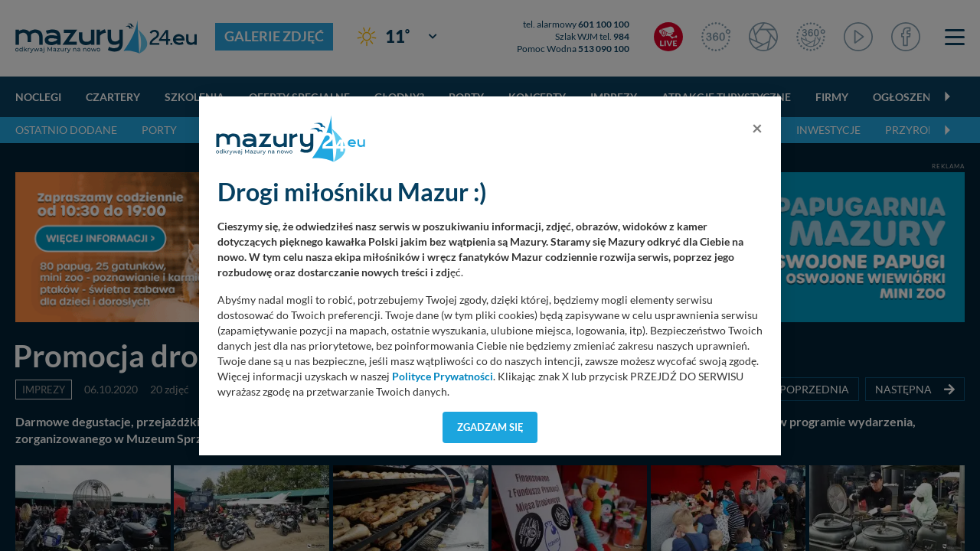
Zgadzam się (490, 427)
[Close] (757, 128)
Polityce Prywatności (443, 377)
